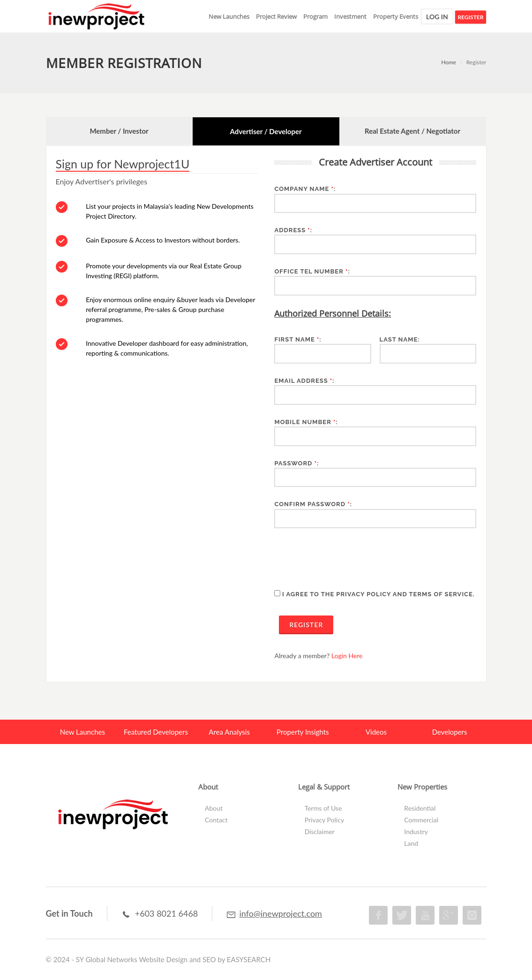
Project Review (276, 16)
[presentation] (345, 558)
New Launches (229, 16)
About (214, 808)
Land (411, 843)
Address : (293, 230)
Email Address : (304, 381)
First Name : (298, 339)
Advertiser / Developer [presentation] (266, 131)
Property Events (396, 16)
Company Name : (305, 189)
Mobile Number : (306, 422)
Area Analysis (229, 732)
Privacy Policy (324, 820)
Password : (296, 463)
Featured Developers (156, 732)
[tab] (119, 131)
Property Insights (303, 732)
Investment (350, 16)
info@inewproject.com (280, 913)
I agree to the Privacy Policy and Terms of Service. (378, 594)
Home (449, 62)
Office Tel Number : (312, 271)
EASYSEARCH (249, 959)
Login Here (347, 656)
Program (315, 16)
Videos (376, 732)
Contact (216, 820)
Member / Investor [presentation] (119, 131)
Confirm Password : (313, 504)
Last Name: (400, 339)
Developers (450, 732)
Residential (420, 808)
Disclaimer (320, 832)
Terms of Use (323, 808)
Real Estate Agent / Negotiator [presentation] (412, 131)
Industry (416, 832)
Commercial (421, 820)
